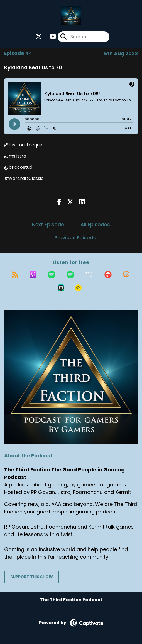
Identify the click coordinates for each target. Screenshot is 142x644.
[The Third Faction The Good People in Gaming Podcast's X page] (39, 37)
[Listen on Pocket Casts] (108, 274)
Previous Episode (75, 237)
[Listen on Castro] (61, 288)
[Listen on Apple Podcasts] (33, 274)
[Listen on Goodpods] (78, 288)
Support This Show (32, 577)
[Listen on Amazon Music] (89, 274)
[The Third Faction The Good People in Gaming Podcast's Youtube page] (50, 37)
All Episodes (95, 224)
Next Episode (48, 224)
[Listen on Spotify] (52, 274)
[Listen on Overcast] (126, 274)
